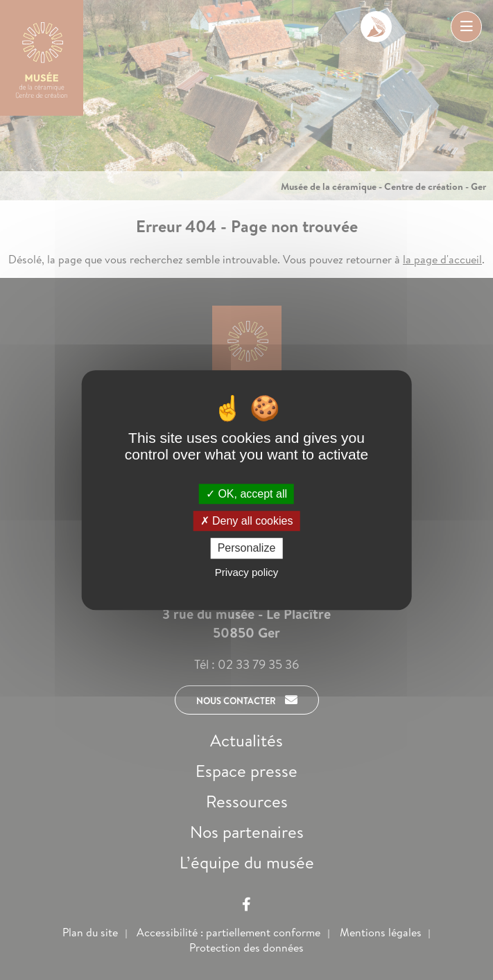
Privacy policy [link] (247, 572)
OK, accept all (247, 494)
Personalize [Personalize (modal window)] (247, 549)
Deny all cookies (247, 521)
